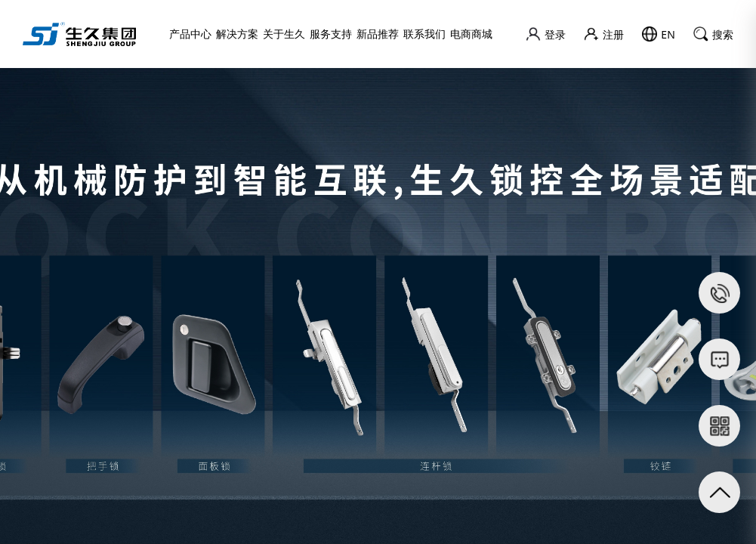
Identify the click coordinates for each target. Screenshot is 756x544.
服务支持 (331, 34)
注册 (604, 34)
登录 (546, 34)
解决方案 (237, 34)
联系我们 (424, 34)
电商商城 (471, 34)
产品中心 (190, 34)
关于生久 (284, 34)
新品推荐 (378, 34)
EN (658, 34)
